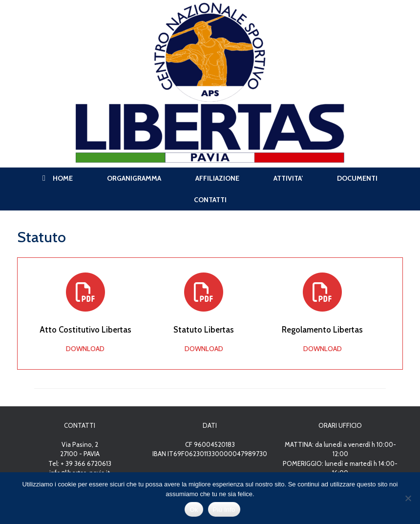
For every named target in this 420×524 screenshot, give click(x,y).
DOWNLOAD (85, 349)
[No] (408, 498)
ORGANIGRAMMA (134, 178)
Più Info (224, 510)
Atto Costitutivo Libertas (85, 330)
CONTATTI (210, 200)
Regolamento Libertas (322, 330)
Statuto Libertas (204, 330)
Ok (194, 510)
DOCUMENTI (357, 178)
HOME (58, 178)
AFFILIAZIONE (217, 178)
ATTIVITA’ (288, 178)
